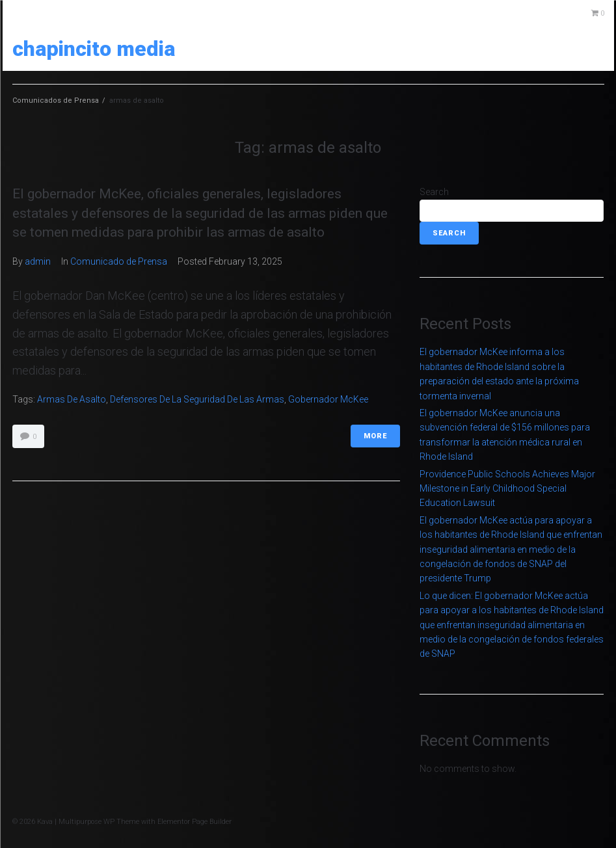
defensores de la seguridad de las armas (197, 399)
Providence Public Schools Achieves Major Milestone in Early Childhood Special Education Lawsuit (507, 489)
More (375, 436)
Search (434, 192)
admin (38, 261)
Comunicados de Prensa (56, 100)
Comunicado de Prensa (119, 261)
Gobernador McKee (328, 399)
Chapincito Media (94, 49)
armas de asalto (72, 399)
